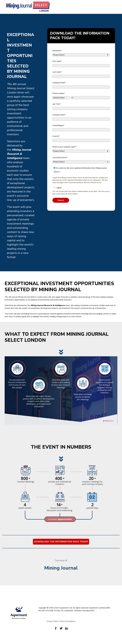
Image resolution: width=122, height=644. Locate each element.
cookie (58, 194)
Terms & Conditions (67, 621)
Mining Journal (61, 568)
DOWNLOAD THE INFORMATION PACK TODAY (61, 542)
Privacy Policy (52, 621)
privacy (107, 191)
